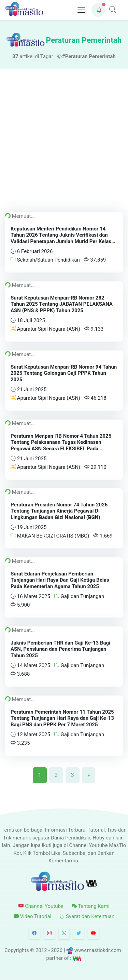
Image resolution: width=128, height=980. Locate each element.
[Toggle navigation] (81, 10)
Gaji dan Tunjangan (79, 596)
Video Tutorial (33, 916)
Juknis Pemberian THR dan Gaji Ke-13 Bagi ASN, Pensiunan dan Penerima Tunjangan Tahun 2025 (60, 649)
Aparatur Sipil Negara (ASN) (45, 329)
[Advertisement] (64, 136)
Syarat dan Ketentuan (87, 916)
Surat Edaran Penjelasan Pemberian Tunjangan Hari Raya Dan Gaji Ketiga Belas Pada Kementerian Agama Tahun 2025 (60, 580)
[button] (98, 10)
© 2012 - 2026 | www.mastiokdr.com (75, 950)
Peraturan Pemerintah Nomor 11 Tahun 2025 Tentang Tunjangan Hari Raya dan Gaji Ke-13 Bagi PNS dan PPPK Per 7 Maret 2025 (62, 718)
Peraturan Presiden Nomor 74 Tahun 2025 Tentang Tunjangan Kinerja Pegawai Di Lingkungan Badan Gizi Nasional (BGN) (59, 511)
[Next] (89, 775)
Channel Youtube (41, 906)
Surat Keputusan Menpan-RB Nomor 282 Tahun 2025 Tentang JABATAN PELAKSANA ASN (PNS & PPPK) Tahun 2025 (62, 304)
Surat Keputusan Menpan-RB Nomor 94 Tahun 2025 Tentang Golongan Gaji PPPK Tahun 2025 (64, 373)
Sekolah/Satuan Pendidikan (45, 260)
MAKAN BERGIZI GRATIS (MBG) (50, 536)
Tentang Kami (91, 906)
